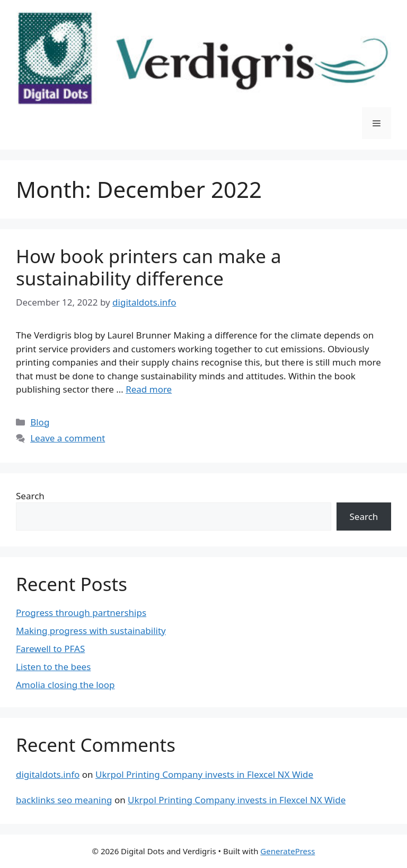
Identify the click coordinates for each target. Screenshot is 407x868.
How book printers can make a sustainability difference (149, 267)
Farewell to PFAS (50, 649)
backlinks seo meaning (64, 800)
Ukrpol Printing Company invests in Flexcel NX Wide (204, 774)
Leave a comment (68, 438)
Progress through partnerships (81, 613)
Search (30, 496)
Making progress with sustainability (91, 631)
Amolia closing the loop (65, 685)
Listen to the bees (53, 667)
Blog (40, 422)
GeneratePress (287, 851)
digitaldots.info (48, 774)
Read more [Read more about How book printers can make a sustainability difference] (149, 389)
